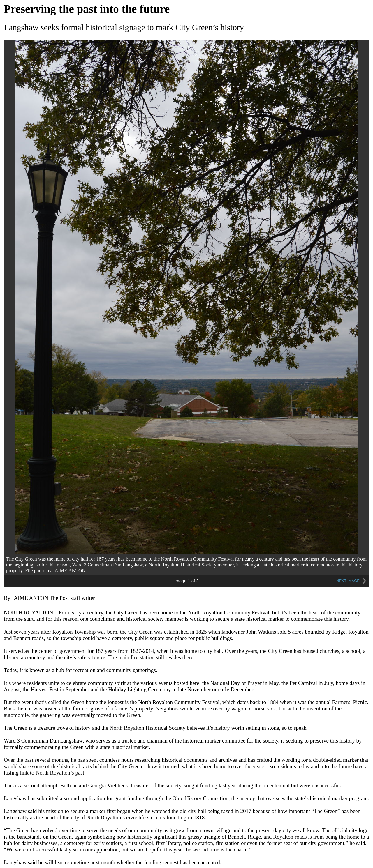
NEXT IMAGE (352, 581)
